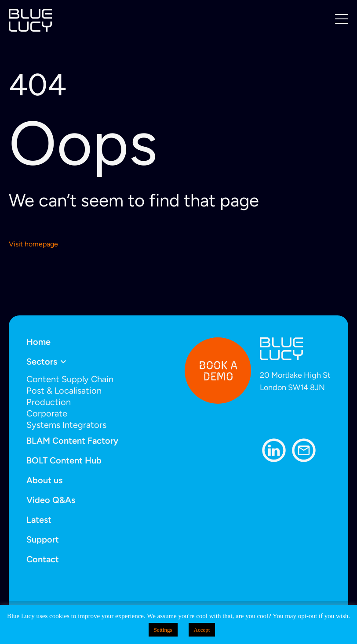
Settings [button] (163, 630)
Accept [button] (202, 630)
